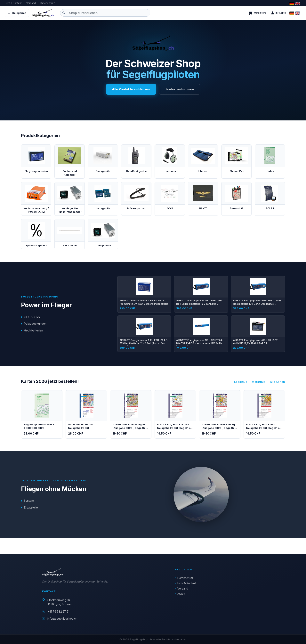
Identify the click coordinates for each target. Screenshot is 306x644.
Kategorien (17, 13)
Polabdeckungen (35, 324)
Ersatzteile (31, 507)
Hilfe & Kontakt (13, 3)
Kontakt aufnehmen (180, 89)
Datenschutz (48, 3)
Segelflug (241, 382)
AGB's (181, 594)
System (29, 501)
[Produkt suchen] (105, 13)
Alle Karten (278, 382)
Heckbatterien (33, 330)
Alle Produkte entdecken (131, 89)
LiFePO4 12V (32, 317)
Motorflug (259, 382)
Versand (31, 3)
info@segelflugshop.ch (62, 619)
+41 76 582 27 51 (58, 611)
